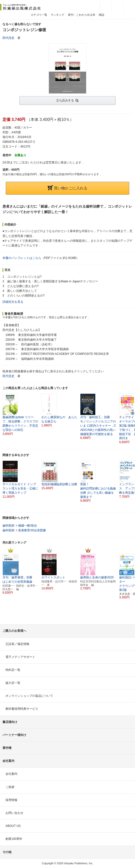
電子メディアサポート (20, 657)
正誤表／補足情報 (17, 644)
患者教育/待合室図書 (32, 530)
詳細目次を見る (13, 302)
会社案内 (11, 774)
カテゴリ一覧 (39, 15)
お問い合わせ (14, 813)
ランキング (57, 15)
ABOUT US (13, 826)
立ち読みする (65, 100)
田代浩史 (8, 38)
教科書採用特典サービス (22, 709)
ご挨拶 (10, 787)
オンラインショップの (29, 696)
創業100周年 (14, 839)
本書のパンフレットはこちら (22, 258)
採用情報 (11, 800)
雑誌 (101, 15)
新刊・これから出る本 (82, 15)
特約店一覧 (13, 670)
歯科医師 (8, 526)
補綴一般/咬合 (27, 526)
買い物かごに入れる (67, 188)
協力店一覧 (13, 683)
